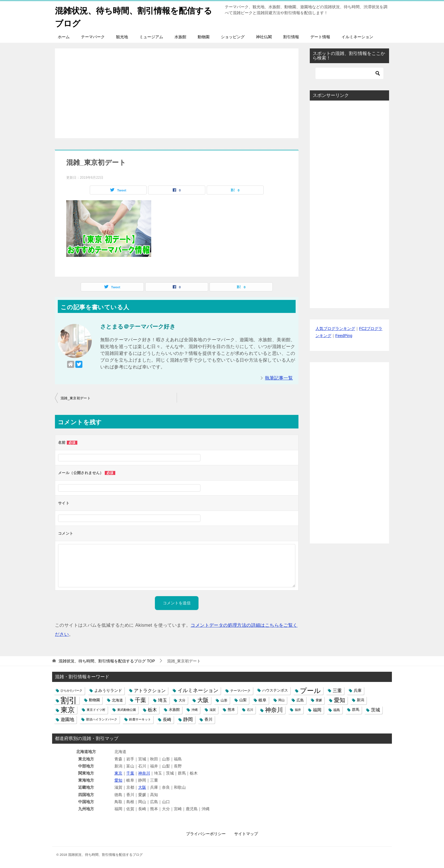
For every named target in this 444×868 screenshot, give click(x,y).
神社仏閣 (264, 37)
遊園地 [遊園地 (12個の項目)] (67, 719)
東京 (118, 773)
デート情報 (320, 37)
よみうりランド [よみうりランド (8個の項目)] (108, 690)
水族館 (180, 37)
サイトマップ (246, 834)
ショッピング (233, 37)
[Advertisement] (177, 90)
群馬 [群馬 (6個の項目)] (356, 710)
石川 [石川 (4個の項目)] (250, 710)
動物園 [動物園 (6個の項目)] (94, 700)
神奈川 (144, 773)
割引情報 (291, 37)
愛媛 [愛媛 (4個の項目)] (319, 700)
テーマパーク (93, 37)
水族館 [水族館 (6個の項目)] (174, 710)
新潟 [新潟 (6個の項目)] (360, 700)
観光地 (122, 37)
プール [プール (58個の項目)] (310, 691)
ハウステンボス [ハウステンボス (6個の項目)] (275, 690)
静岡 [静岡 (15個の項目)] (188, 719)
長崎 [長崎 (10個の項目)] (167, 719)
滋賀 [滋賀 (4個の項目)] (213, 710)
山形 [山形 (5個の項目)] (224, 700)
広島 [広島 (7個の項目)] (300, 700)
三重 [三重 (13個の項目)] (337, 690)
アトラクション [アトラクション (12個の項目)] (150, 691)
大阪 (142, 787)
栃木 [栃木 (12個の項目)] (152, 710)
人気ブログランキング (335, 329)
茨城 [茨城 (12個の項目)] (375, 710)
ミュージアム (151, 37)
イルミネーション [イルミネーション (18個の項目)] (198, 690)
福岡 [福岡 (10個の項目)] (317, 710)
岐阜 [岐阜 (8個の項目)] (262, 700)
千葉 (130, 773)
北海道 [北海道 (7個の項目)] (117, 700)
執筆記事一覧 (279, 378)
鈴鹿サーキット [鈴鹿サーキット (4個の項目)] (140, 719)
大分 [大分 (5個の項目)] (182, 700)
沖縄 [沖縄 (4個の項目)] (195, 710)
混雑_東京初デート (76, 398)
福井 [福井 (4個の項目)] (298, 710)
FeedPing (344, 336)
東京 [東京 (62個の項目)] (68, 710)
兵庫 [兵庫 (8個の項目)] (358, 690)
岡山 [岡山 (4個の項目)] (281, 700)
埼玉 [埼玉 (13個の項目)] (163, 700)
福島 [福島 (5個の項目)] (337, 710)
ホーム (64, 37)
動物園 (204, 37)
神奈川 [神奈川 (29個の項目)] (274, 710)
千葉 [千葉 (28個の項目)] (140, 700)
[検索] (349, 73)
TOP (107, 661)
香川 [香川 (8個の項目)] (208, 719)
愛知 (118, 780)
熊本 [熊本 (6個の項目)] (231, 710)
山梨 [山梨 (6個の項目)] (243, 700)
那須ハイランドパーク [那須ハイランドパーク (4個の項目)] (102, 719)
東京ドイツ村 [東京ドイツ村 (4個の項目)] (96, 710)
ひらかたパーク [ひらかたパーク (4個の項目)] (71, 690)
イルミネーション (357, 37)
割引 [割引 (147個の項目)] (69, 700)
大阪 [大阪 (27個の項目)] (203, 700)
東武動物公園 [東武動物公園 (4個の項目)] (127, 710)
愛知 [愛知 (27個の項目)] (340, 700)
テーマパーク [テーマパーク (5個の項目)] (240, 691)
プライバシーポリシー (206, 834)
